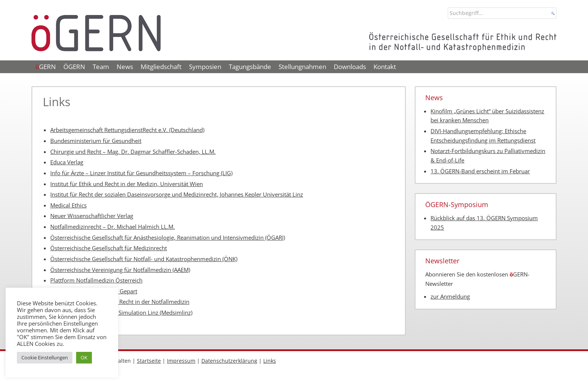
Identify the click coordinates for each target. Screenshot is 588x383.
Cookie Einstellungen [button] (45, 357)
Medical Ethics (68, 205)
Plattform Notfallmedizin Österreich (96, 280)
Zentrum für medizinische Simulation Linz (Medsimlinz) (121, 313)
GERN (46, 67)
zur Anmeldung (450, 297)
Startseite (149, 361)
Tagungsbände (250, 67)
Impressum (181, 361)
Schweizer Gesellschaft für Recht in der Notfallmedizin (120, 302)
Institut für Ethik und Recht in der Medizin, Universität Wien (127, 184)
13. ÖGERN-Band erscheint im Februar (480, 171)
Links (270, 361)
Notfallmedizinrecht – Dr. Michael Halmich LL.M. (112, 227)
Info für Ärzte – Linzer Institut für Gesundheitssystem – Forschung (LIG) (141, 173)
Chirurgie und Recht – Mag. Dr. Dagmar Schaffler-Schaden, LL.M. (133, 152)
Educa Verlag (67, 162)
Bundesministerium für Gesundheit (96, 141)
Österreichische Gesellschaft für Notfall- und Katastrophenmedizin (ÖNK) (144, 259)
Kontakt (385, 67)
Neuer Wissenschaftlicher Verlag (92, 216)
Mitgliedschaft (161, 67)
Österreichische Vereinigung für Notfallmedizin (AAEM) (120, 270)
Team (101, 67)
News (125, 67)
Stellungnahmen (302, 67)
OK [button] (84, 357)
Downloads (350, 67)
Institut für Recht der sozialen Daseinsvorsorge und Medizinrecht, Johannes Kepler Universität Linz (177, 195)
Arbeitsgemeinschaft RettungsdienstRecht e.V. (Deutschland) (127, 130)
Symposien (205, 67)
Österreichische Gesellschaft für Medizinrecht (109, 248)
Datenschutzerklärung (229, 361)
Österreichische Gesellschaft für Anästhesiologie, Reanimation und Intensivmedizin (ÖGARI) (168, 238)
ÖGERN (74, 67)
